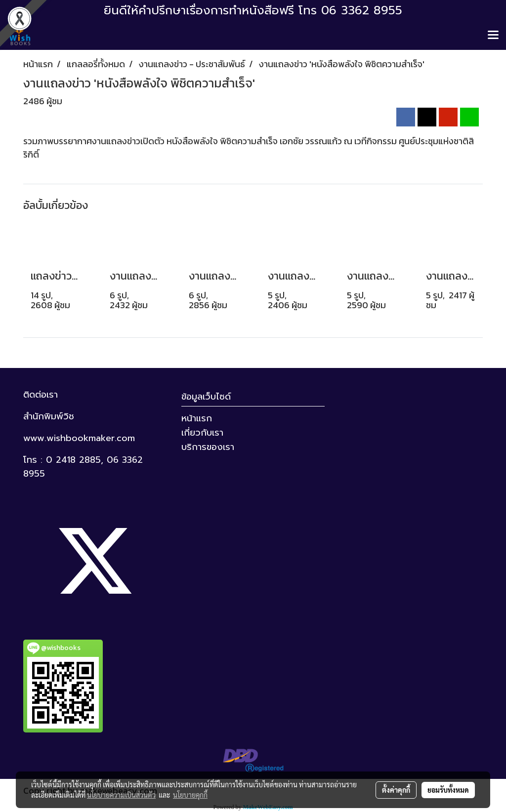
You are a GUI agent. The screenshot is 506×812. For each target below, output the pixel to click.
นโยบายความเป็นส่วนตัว (121, 795)
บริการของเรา (208, 447)
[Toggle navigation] (493, 36)
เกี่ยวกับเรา (202, 433)
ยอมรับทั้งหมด (448, 790)
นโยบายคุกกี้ (190, 795)
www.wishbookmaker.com (79, 438)
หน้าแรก (197, 418)
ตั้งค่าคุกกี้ (396, 790)
